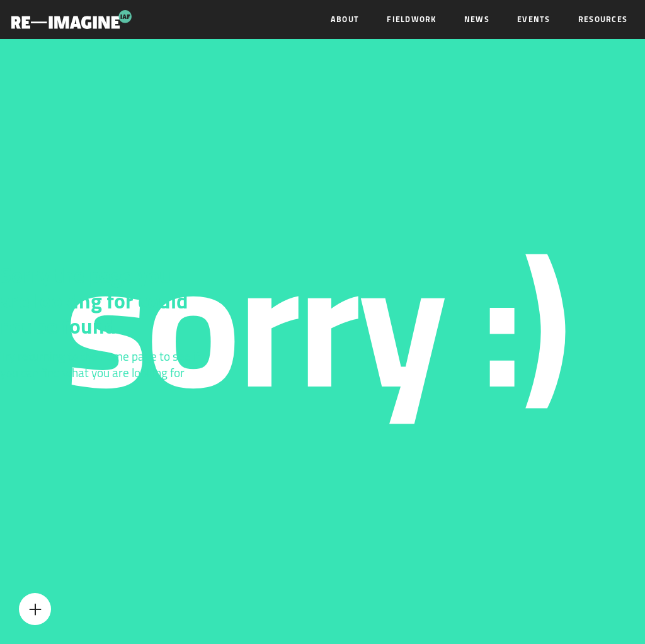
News (477, 19)
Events (534, 19)
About (345, 19)
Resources (603, 19)
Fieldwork (411, 19)
